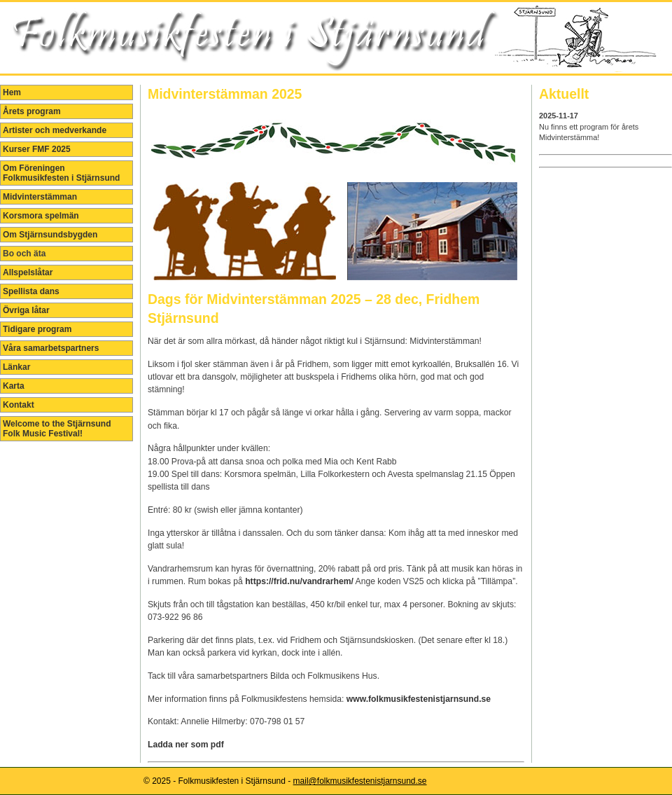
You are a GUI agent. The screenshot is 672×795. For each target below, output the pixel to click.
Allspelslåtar (28, 272)
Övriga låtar (26, 310)
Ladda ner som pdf (187, 745)
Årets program (32, 111)
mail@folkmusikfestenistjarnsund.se (360, 781)
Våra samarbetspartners (51, 348)
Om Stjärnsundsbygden (50, 235)
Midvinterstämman (40, 197)
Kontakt (19, 405)
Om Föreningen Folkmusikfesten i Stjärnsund (61, 173)
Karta (14, 386)
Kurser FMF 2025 (37, 149)
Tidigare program (37, 329)
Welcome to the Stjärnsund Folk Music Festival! (57, 429)
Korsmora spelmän (41, 216)
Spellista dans (31, 291)
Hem (12, 92)
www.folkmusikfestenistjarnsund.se (419, 699)
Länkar (16, 367)
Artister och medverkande (55, 130)
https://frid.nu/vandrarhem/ (299, 581)
